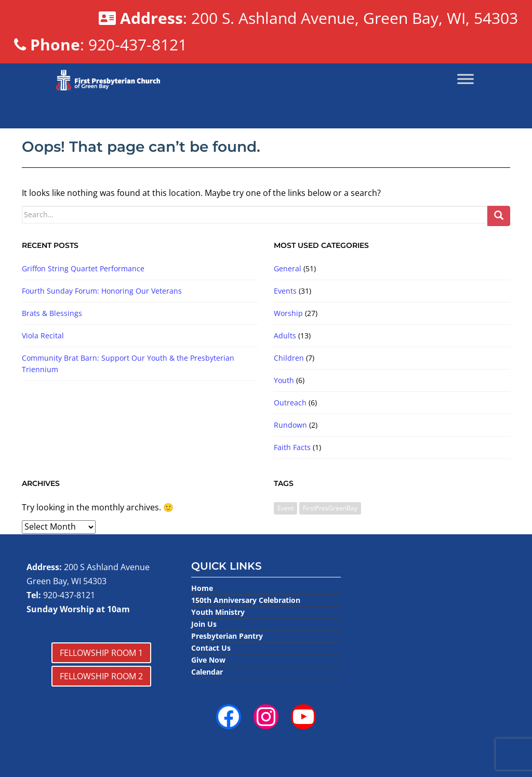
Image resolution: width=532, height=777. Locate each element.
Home (202, 588)
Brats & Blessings (52, 313)
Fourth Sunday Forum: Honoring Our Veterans (102, 291)
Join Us (204, 624)
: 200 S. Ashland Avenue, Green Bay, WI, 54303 (308, 18)
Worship (288, 313)
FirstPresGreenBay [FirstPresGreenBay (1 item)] (330, 508)
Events (285, 291)
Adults (285, 335)
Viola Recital (43, 335)
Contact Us (211, 648)
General (288, 268)
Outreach (290, 403)
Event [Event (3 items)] (285, 508)
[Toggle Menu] (465, 79)
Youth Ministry (218, 612)
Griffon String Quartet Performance (83, 268)
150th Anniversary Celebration (246, 600)
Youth (284, 380)
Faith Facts (292, 447)
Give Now (208, 660)
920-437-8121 (69, 595)
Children (289, 358)
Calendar (207, 672)
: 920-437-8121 (101, 44)
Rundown (290, 425)
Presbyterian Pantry (227, 636)
